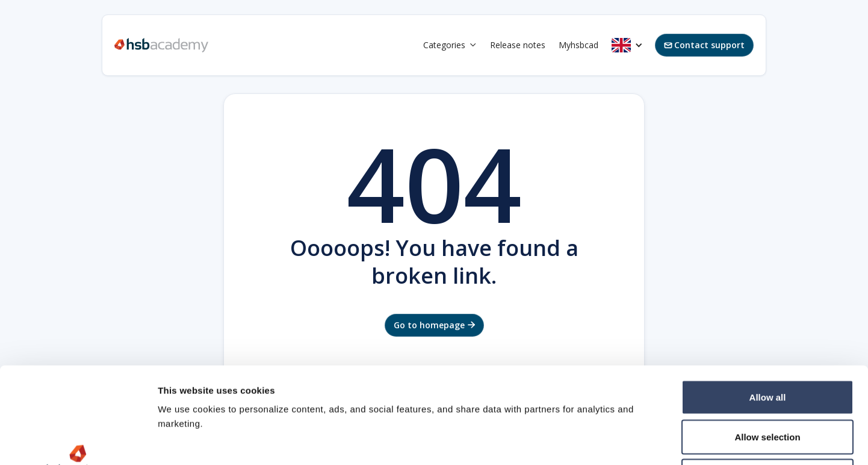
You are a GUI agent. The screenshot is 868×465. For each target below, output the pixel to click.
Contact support (704, 45)
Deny (768, 386)
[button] (450, 45)
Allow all (768, 307)
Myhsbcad (578, 45)
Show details (632, 441)
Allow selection (767, 347)
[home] (161, 45)
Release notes (518, 45)
